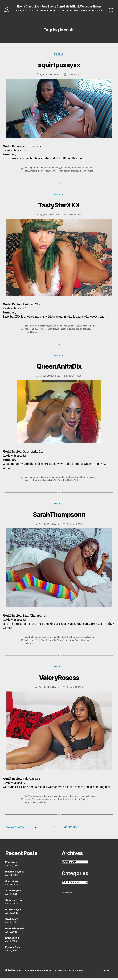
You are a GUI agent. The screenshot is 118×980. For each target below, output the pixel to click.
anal (27, 168)
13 (65, 829)
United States (31, 333)
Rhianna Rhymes (15, 874)
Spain (78, 642)
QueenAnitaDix (59, 367)
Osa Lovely (12, 921)
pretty (54, 642)
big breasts (35, 168)
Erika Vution (12, 940)
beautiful (29, 639)
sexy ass (53, 171)
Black (52, 168)
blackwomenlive (76, 639)
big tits (45, 168)
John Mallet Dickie (51, 75)
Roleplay (38, 330)
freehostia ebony (64, 894)
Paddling (34, 171)
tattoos (93, 330)
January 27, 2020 (75, 689)
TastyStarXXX (59, 205)
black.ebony (63, 327)
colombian (77, 168)
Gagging (85, 478)
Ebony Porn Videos (69, 894)
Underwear (88, 171)
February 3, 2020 (75, 526)
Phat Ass (44, 171)
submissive (68, 330)
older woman (58, 801)
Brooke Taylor (13, 912)
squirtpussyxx (59, 65)
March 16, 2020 (75, 75)
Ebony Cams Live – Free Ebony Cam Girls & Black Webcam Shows (51, 973)
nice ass (28, 482)
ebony (87, 168)
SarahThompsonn (59, 516)
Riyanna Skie (13, 949)
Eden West (11, 864)
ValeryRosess (59, 679)
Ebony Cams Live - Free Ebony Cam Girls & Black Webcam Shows (59, 7)
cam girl (86, 798)
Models (59, 55)
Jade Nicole (12, 883)
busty (58, 168)
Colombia (67, 168)
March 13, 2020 (75, 216)
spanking (63, 171)
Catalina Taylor (14, 902)
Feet (93, 168)
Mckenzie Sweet (15, 931)
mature (47, 801)
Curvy (80, 327)
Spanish (86, 642)
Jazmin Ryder (13, 893)
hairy (27, 171)
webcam (29, 645)
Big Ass (33, 327)
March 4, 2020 (75, 377)
